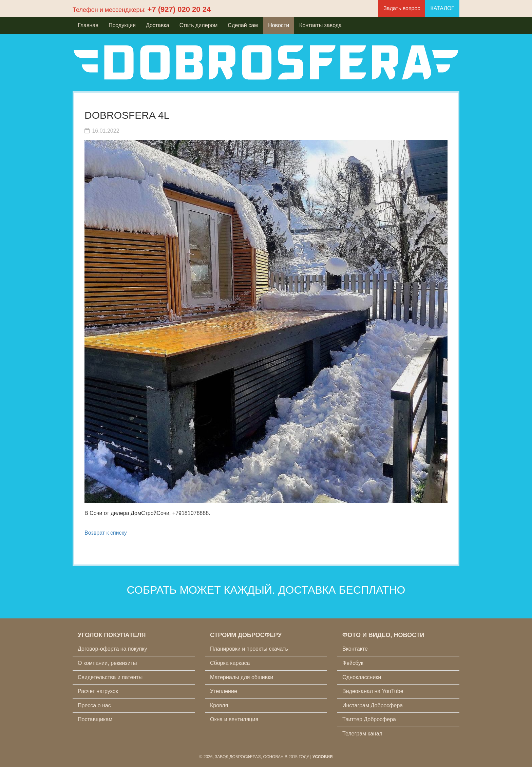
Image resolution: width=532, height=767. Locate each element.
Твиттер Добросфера (369, 719)
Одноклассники (362, 677)
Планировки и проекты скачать (249, 649)
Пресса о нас (94, 705)
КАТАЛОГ (442, 8)
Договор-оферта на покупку (112, 649)
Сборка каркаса (230, 663)
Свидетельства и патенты (110, 677)
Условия (323, 757)
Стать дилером (199, 25)
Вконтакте (355, 649)
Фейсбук (353, 663)
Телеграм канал (362, 734)
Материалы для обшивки (242, 677)
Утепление (224, 691)
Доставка (158, 25)
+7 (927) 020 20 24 (179, 9)
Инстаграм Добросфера (373, 705)
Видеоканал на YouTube (373, 691)
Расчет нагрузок (98, 691)
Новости (279, 25)
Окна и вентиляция (234, 719)
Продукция (122, 25)
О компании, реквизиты (107, 663)
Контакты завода (320, 25)
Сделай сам (243, 25)
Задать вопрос (402, 8)
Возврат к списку (106, 533)
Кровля (219, 705)
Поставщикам (95, 719)
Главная (88, 25)
